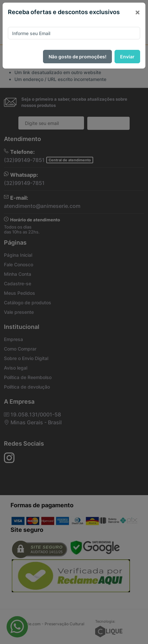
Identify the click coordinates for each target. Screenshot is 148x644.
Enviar (127, 57)
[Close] (137, 12)
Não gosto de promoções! (77, 57)
